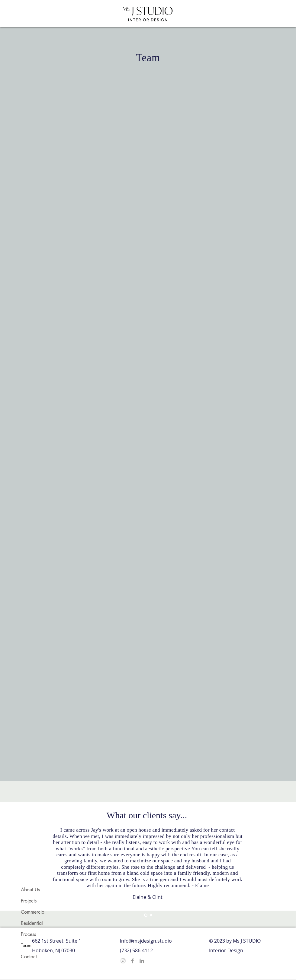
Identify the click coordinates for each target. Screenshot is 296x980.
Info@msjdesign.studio (146, 941)
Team (26, 945)
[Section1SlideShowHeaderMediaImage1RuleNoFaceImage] (146, 915)
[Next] (261, 855)
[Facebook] (132, 961)
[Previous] (35, 855)
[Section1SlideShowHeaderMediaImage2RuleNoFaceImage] (151, 915)
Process (28, 934)
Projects (29, 901)
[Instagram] (123, 961)
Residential (32, 923)
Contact (29, 957)
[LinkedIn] (142, 961)
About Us (30, 890)
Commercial (33, 912)
